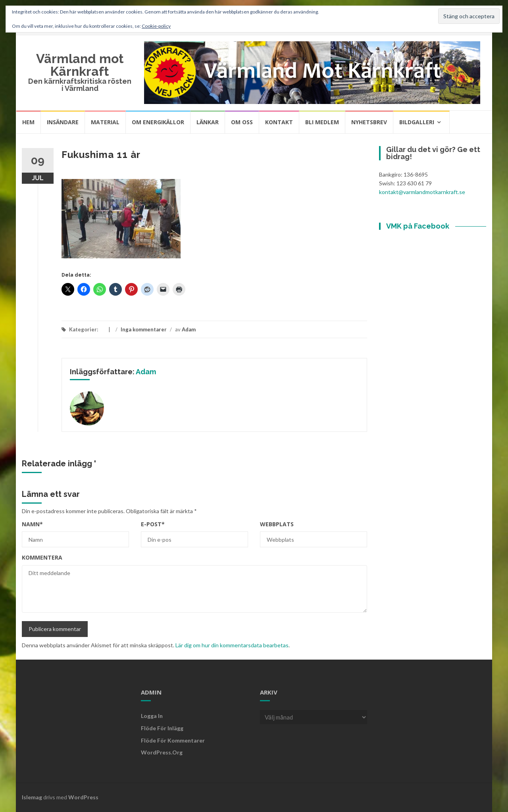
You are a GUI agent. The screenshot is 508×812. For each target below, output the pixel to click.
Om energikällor (158, 122)
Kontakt (279, 122)
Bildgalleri (417, 122)
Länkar (208, 122)
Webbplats (277, 524)
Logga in (152, 716)
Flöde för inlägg (162, 728)
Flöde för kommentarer (173, 740)
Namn (32, 524)
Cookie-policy (156, 26)
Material (105, 122)
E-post (153, 524)
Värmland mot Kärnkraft (80, 65)
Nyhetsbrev (369, 122)
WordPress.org (162, 752)
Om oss (242, 122)
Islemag (32, 797)
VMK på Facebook (418, 226)
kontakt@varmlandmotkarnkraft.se (422, 192)
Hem (28, 122)
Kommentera (42, 557)
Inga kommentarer (144, 329)
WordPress (83, 797)
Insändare (63, 122)
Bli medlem (322, 122)
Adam (189, 329)
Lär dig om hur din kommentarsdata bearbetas (232, 645)
